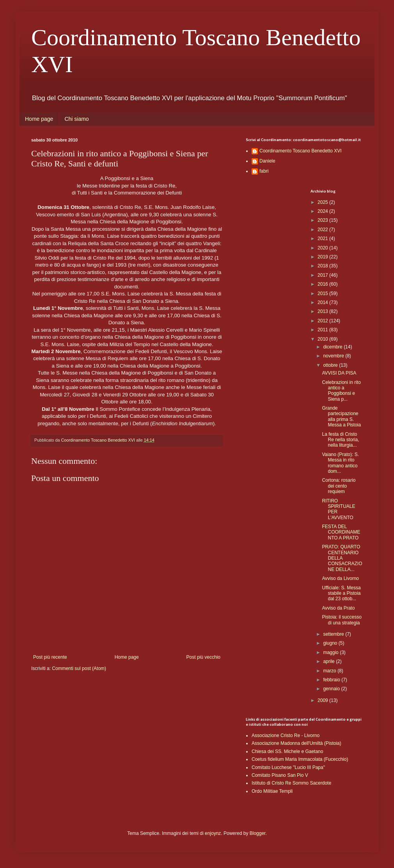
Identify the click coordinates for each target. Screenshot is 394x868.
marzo (330, 671)
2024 (323, 211)
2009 (323, 700)
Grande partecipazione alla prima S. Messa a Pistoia (341, 416)
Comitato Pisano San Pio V (280, 775)
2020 (323, 248)
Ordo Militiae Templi (272, 791)
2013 (323, 311)
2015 (323, 293)
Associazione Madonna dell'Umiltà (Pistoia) (296, 743)
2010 (323, 339)
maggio (331, 652)
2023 (323, 220)
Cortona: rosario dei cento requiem (339, 486)
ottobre (331, 365)
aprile (329, 661)
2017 (323, 275)
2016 (323, 284)
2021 (323, 239)
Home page (39, 119)
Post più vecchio (203, 657)
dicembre (333, 347)
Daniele (267, 161)
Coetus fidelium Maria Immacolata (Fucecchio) (300, 759)
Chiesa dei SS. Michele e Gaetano (287, 751)
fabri (264, 171)
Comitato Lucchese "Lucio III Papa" (288, 767)
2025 (323, 202)
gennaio (332, 689)
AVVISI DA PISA (339, 373)
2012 (323, 321)
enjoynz (213, 833)
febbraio (332, 680)
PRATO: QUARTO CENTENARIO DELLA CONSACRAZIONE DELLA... (342, 558)
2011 (323, 330)
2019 (323, 257)
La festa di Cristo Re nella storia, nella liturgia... (340, 440)
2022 (323, 230)
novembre (334, 356)
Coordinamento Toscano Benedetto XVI (301, 151)
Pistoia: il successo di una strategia (342, 620)
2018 (323, 266)
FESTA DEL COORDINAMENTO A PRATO (341, 532)
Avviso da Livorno (340, 578)
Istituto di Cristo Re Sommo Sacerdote (291, 783)
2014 (323, 302)
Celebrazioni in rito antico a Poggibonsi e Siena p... (341, 391)
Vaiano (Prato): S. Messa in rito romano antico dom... (340, 463)
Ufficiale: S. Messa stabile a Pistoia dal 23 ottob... (341, 593)
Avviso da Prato (338, 608)
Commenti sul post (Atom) (79, 668)
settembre (334, 634)
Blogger (258, 833)
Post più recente (50, 657)
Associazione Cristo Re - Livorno (286, 735)
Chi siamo (76, 119)
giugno (331, 643)
